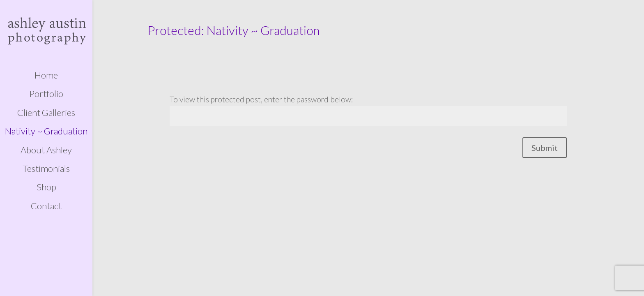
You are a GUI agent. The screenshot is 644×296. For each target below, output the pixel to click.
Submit (545, 148)
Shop (46, 187)
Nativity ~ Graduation (46, 131)
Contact (46, 206)
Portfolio (46, 94)
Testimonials (46, 169)
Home (46, 75)
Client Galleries (46, 113)
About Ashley (46, 150)
